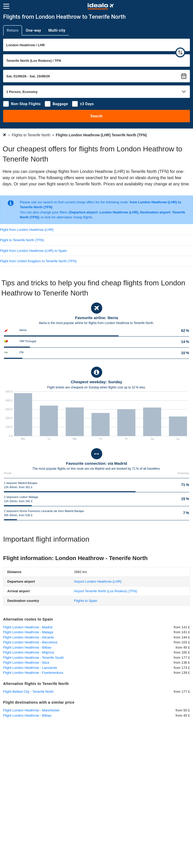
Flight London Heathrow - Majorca (29, 652)
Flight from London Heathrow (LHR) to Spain (33, 251)
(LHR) (98, 581)
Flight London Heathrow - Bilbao (27, 647)
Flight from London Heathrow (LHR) (27, 230)
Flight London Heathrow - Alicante (28, 637)
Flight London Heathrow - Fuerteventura (33, 673)
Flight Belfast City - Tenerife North (28, 692)
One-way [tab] (33, 30)
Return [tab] (13, 30)
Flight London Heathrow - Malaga (28, 632)
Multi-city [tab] (57, 30)
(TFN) (106, 591)
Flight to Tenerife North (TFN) (22, 240)
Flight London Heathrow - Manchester (31, 710)
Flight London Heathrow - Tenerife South (33, 658)
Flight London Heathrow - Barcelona (30, 642)
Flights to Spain (86, 601)
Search (97, 116)
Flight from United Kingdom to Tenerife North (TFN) (38, 261)
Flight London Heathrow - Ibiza (26, 662)
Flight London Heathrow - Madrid (28, 627)
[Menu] (6, 6)
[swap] (180, 52)
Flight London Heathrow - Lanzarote (30, 668)
